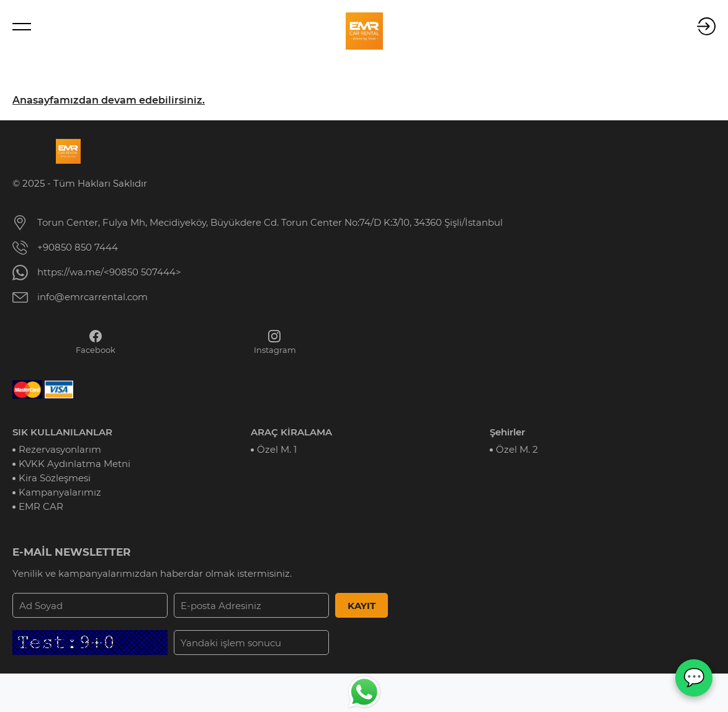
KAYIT (362, 606)
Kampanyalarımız (60, 492)
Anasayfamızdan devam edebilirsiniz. (109, 100)
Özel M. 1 (277, 449)
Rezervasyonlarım (60, 449)
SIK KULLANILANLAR (62, 432)
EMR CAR (41, 506)
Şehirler (507, 432)
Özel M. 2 (517, 449)
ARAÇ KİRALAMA (291, 432)
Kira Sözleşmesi (55, 478)
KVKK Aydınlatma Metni (74, 464)
